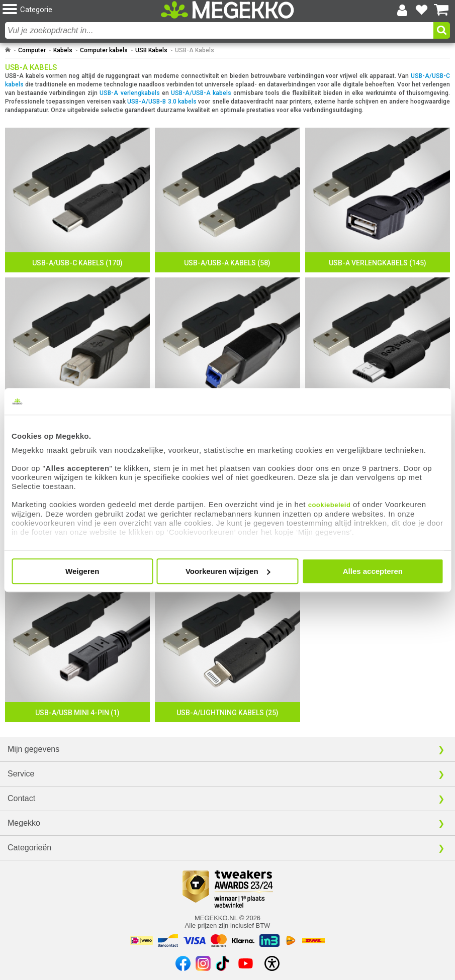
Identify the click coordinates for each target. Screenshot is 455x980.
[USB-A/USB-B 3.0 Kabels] (227, 350)
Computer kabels (104, 50)
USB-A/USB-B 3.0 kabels (162, 102)
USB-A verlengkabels (129, 93)
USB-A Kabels (195, 50)
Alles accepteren (373, 571)
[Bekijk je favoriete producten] (422, 10)
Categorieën (29, 848)
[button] (77, 10)
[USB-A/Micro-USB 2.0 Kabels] (378, 350)
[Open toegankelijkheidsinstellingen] (272, 963)
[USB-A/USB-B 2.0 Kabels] (77, 350)
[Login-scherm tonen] (402, 10)
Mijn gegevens (33, 749)
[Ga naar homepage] (8, 50)
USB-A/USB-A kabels (201, 93)
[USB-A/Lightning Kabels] (227, 650)
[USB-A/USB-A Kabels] (227, 200)
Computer (32, 50)
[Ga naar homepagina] (228, 10)
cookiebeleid (330, 505)
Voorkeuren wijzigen (228, 571)
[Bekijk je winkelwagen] (441, 10)
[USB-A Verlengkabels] (378, 200)
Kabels (63, 50)
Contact (21, 798)
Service (21, 774)
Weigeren (82, 571)
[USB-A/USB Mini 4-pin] (77, 650)
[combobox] (219, 30)
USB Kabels (151, 50)
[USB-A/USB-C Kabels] (77, 200)
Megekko (24, 823)
